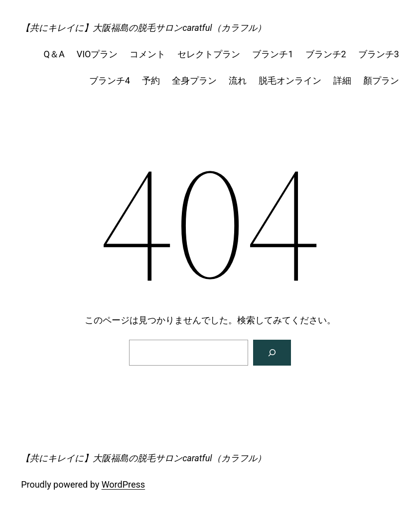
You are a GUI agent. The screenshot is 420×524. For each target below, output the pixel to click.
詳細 (342, 80)
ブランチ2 (326, 54)
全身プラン (194, 80)
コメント (147, 54)
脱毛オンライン (290, 80)
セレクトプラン (209, 54)
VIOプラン (97, 54)
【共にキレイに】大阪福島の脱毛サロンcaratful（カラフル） (143, 28)
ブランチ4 (110, 80)
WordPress (123, 484)
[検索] (272, 353)
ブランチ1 (273, 54)
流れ (238, 80)
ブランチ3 (379, 54)
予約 (151, 80)
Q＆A (54, 54)
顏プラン (381, 80)
